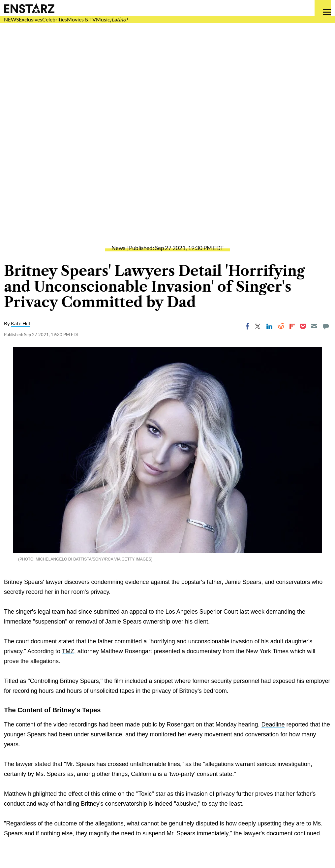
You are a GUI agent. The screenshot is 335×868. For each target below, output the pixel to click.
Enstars (29, 8)
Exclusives (30, 19)
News (118, 248)
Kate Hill (20, 323)
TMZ (68, 651)
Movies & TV (81, 19)
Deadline (273, 724)
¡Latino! (119, 19)
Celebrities (55, 19)
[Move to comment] (326, 326)
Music (103, 19)
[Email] (314, 326)
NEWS (11, 19)
